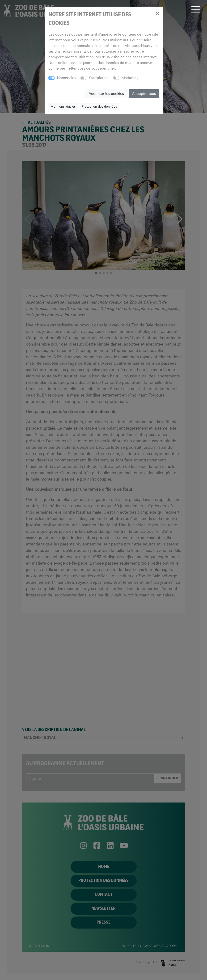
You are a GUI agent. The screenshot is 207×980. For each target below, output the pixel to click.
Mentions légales (63, 106)
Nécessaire (66, 78)
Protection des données (99, 106)
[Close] (157, 13)
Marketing (130, 78)
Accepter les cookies (106, 94)
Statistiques (99, 78)
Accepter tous (144, 94)
